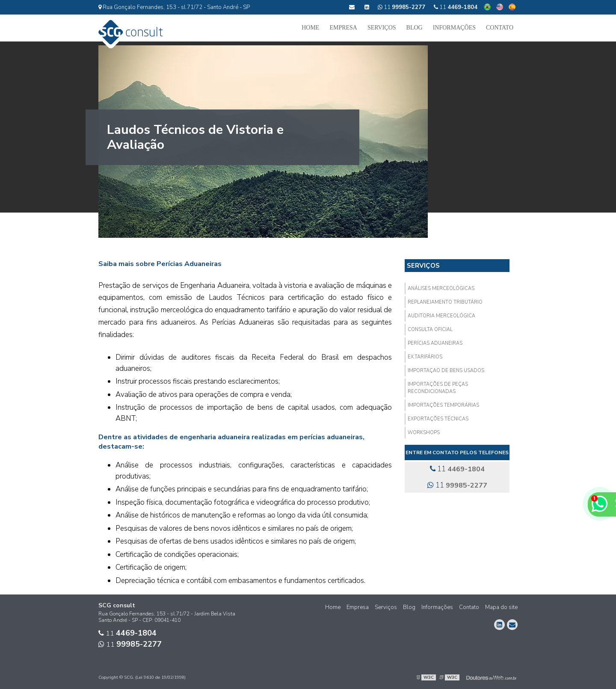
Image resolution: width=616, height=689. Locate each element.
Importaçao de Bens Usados (446, 371)
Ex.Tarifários (425, 357)
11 (456, 7)
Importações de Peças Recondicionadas (438, 388)
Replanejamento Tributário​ (445, 302)
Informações (454, 28)
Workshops (424, 433)
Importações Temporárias (443, 405)
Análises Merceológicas (441, 288)
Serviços (382, 28)
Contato (500, 28)
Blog (415, 28)
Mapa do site (501, 607)
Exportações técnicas (438, 419)
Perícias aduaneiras (435, 343)
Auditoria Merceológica (441, 316)
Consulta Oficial (430, 330)
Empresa (343, 28)
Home (310, 28)
